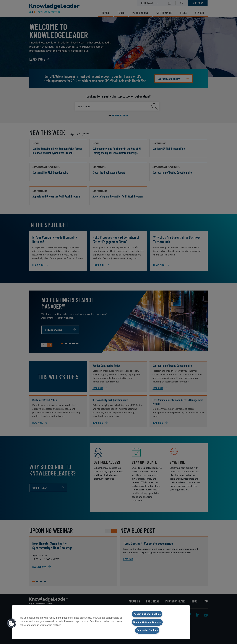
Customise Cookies (147, 630)
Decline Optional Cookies (147, 622)
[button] (12, 623)
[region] (101, 622)
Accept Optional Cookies (147, 614)
